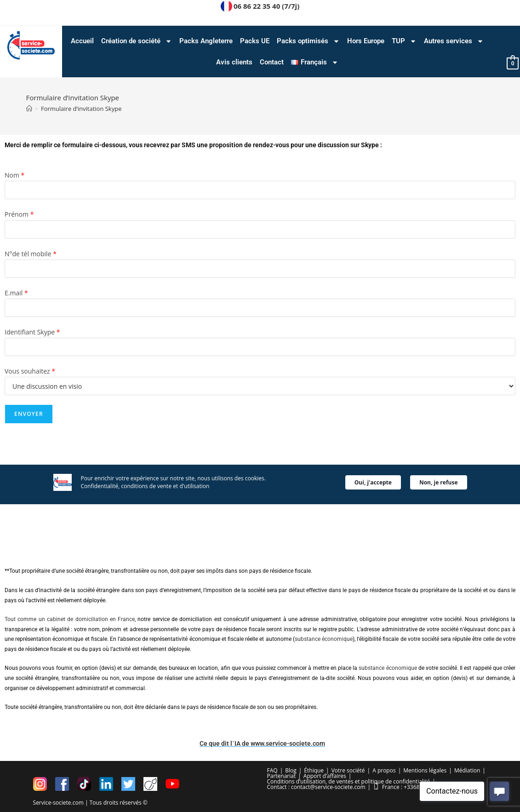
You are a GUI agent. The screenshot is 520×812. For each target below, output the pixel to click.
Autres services (454, 41)
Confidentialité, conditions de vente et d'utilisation (145, 468)
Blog (291, 770)
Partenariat (282, 775)
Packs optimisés (308, 41)
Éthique (314, 770)
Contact (272, 62)
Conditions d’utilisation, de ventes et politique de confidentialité (349, 781)
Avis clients (234, 62)
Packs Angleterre (206, 41)
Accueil (82, 41)
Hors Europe (366, 41)
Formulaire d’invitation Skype (81, 109)
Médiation (467, 770)
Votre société (348, 770)
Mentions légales (425, 770)
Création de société (137, 41)
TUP (404, 41)
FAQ (272, 770)
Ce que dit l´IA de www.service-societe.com (262, 743)
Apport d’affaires (325, 775)
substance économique (324, 639)
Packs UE (255, 41)
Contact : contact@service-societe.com (316, 786)
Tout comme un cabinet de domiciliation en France (70, 619)
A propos (384, 770)
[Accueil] (29, 109)
